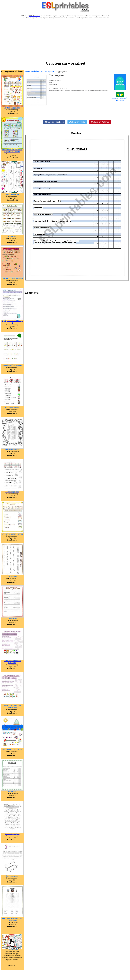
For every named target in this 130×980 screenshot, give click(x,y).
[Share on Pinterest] (100, 122)
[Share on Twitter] (77, 122)
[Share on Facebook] (54, 122)
